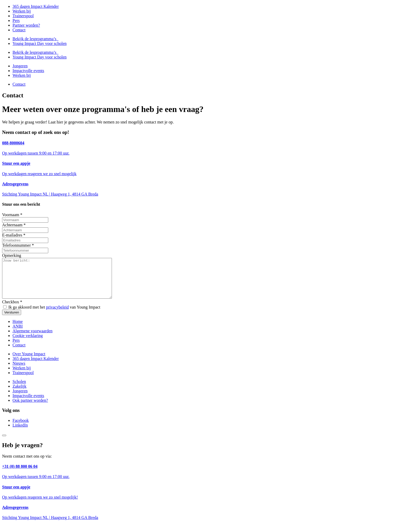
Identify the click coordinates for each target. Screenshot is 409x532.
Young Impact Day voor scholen (40, 43)
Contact (19, 30)
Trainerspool (23, 16)
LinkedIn (20, 433)
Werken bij (22, 11)
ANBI (18, 334)
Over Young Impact (29, 362)
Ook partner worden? (30, 408)
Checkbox (12, 310)
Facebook (21, 428)
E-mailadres (14, 235)
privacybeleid (57, 315)
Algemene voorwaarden (32, 339)
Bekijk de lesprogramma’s (35, 39)
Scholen (19, 389)
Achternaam (14, 225)
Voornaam (12, 215)
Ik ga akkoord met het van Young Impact (52, 315)
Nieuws (19, 371)
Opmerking (12, 255)
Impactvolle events (28, 71)
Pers (16, 20)
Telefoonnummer (18, 245)
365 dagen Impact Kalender (36, 6)
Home (18, 329)
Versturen (12, 320)
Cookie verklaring (28, 343)
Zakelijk (19, 394)
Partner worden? (26, 25)
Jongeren (20, 66)
